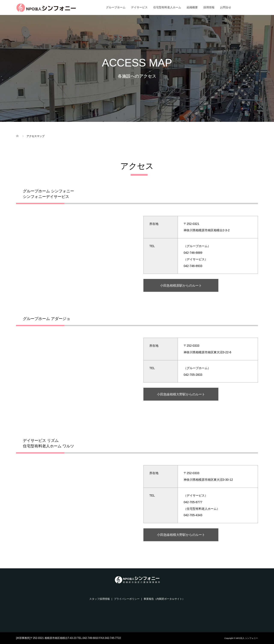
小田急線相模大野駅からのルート (181, 394)
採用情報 (209, 7)
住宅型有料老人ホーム (167, 7)
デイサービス (139, 7)
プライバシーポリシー (127, 599)
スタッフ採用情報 (100, 599)
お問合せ (226, 7)
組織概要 (192, 7)
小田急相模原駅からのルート (181, 285)
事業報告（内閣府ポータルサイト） (164, 599)
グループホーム (116, 7)
